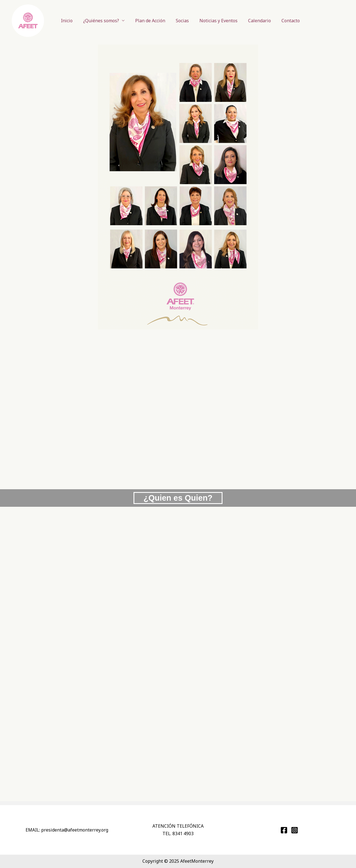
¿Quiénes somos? (102, 21)
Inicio (70, 21)
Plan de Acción (150, 21)
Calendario (254, 21)
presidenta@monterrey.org (75, 830)
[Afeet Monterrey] (284, 830)
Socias (180, 21)
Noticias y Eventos (215, 21)
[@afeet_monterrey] (295, 830)
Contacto (283, 21)
